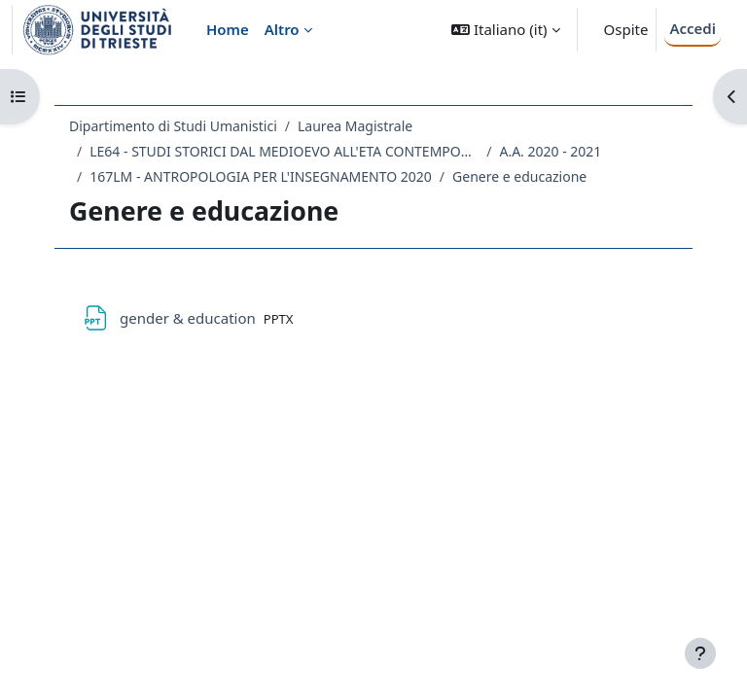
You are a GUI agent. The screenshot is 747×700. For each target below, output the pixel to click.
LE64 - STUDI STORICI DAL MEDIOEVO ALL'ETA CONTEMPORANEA (284, 151)
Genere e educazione (519, 176)
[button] (505, 30)
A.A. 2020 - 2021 (550, 151)
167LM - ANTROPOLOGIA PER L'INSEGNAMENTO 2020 (261, 176)
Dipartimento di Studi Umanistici (173, 126)
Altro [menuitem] (282, 29)
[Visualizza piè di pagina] (700, 653)
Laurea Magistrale (355, 126)
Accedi (693, 28)
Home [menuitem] (228, 29)
